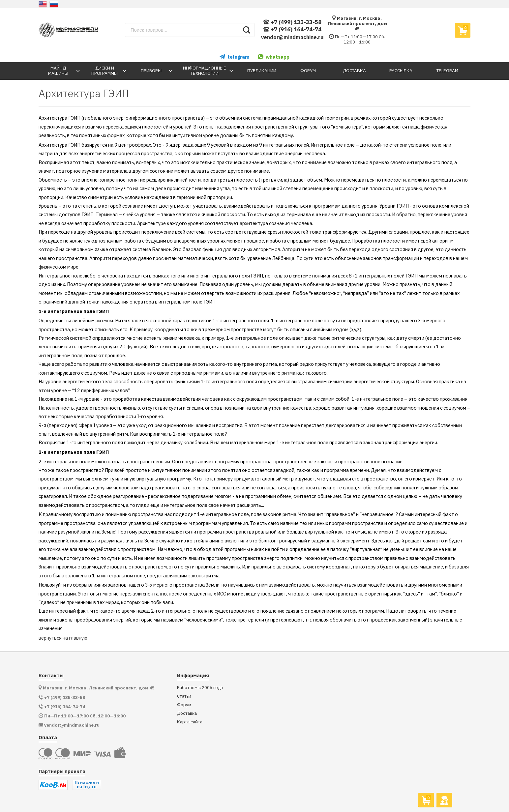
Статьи (184, 696)
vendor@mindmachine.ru (292, 37)
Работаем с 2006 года (200, 688)
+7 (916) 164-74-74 (292, 29)
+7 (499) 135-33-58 (292, 22)
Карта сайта (190, 722)
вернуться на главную (63, 638)
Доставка (187, 713)
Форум (184, 705)
